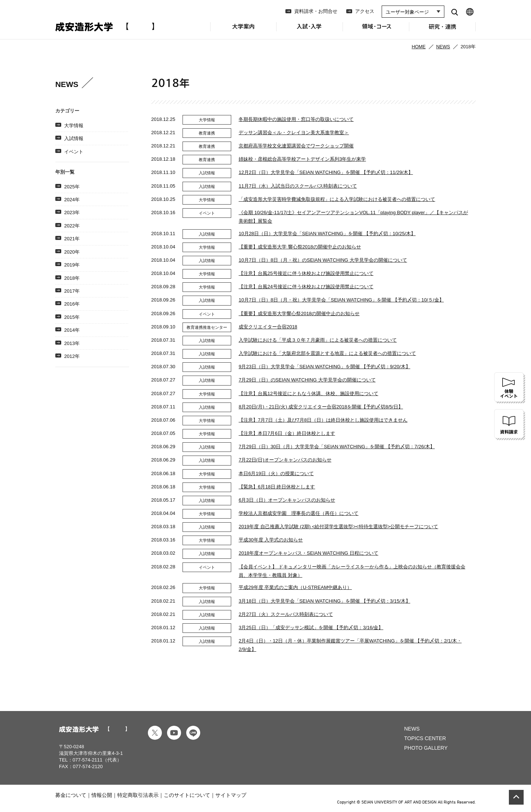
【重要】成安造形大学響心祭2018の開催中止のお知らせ (299, 313)
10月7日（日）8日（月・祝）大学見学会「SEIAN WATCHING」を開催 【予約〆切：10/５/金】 (341, 300)
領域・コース (376, 31)
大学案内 (243, 31)
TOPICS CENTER (425, 738)
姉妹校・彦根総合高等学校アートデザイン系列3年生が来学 (302, 159)
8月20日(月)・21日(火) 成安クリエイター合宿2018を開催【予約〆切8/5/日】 (321, 407)
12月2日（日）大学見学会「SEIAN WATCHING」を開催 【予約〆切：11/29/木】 (326, 172)
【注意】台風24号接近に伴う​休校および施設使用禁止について (306, 287)
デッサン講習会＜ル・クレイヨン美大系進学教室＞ (294, 133)
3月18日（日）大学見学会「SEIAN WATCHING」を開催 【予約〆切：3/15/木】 (324, 601)
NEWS (443, 47)
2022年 (72, 226)
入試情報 (74, 138)
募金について (71, 795)
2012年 (72, 356)
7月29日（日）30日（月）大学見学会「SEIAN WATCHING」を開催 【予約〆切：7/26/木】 (337, 447)
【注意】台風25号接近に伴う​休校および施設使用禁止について (306, 273)
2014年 (72, 330)
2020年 (72, 252)
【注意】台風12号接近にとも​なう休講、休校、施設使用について (308, 393)
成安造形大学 (105, 27)
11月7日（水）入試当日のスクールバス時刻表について (298, 186)
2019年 (72, 265)
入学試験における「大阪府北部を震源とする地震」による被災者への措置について (327, 353)
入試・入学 (310, 31)
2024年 (72, 200)
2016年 (72, 304)
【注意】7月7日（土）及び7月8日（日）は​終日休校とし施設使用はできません (323, 420)
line (193, 733)
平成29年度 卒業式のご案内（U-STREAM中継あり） (295, 587)
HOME (419, 47)
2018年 (72, 278)
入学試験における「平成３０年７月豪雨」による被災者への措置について (318, 340)
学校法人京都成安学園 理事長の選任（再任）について (299, 513)
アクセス (365, 11)
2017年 (72, 291)
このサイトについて (187, 795)
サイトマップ (231, 795)
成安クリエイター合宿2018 (268, 327)
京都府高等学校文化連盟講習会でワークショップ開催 (296, 146)
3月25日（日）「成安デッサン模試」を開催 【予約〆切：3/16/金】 (311, 628)
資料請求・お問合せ (316, 11)
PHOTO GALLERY (426, 748)
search (454, 12)
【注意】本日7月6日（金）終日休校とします (287, 433)
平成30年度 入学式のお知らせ (271, 540)
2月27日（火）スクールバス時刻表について (286, 614)
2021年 (72, 239)
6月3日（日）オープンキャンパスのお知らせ (287, 500)
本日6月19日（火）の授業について (276, 473)
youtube (174, 733)
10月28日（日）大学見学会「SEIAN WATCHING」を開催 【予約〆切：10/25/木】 (327, 234)
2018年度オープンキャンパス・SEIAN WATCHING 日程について (308, 553)
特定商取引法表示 (138, 795)
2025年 (72, 187)
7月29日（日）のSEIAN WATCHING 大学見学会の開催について (307, 380)
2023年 (72, 212)
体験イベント (510, 388)
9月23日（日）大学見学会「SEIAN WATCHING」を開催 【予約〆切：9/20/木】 (324, 367)
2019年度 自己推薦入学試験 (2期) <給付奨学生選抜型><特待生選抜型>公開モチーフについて (338, 527)
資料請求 (510, 425)
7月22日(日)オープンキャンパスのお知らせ (285, 460)
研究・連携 (442, 31)
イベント (74, 152)
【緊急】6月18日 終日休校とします (277, 487)
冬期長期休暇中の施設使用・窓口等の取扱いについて (296, 119)
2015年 (72, 317)
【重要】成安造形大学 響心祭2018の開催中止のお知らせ (300, 247)
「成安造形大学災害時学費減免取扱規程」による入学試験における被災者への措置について (337, 199)
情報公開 (102, 795)
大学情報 (74, 126)
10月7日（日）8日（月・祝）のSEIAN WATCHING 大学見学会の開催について (323, 260)
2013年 (72, 343)
